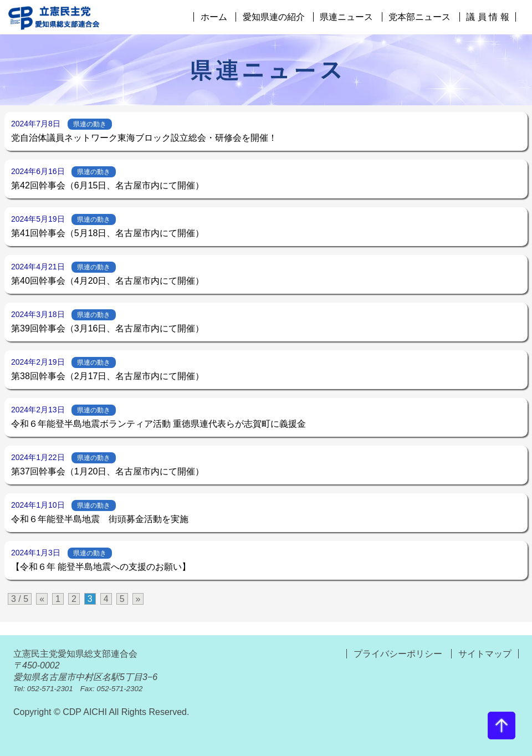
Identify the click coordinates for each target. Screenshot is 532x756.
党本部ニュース (420, 17)
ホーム (214, 17)
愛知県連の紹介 (274, 17)
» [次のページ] (138, 599)
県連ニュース (346, 17)
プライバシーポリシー (399, 654)
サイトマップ (485, 654)
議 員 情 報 (487, 17)
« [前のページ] (42, 599)
